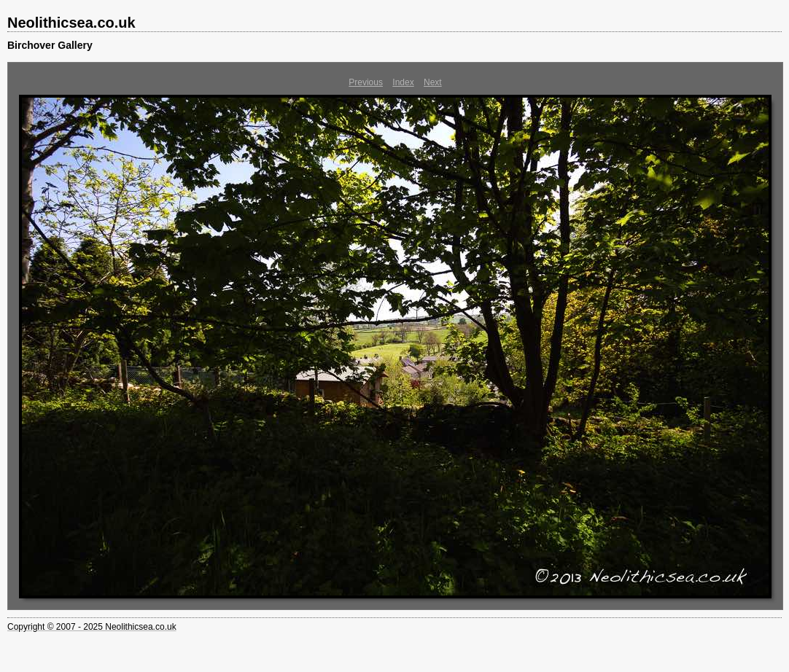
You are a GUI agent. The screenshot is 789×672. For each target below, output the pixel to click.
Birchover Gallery (50, 45)
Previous (366, 82)
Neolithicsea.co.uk (71, 23)
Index (403, 82)
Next (433, 82)
